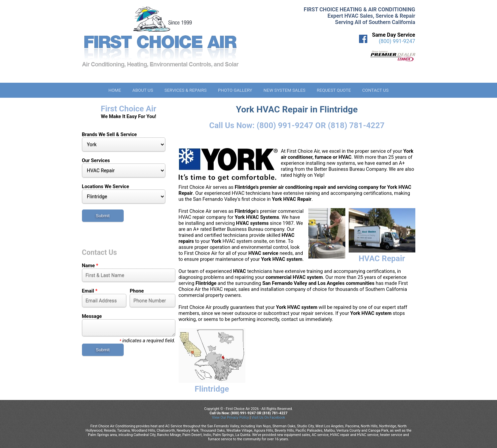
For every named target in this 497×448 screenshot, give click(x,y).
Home (115, 90)
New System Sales (285, 90)
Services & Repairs (185, 90)
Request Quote (334, 90)
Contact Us (375, 90)
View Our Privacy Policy (230, 417)
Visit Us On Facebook (268, 417)
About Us (143, 90)
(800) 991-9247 (397, 41)
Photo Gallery (235, 90)
